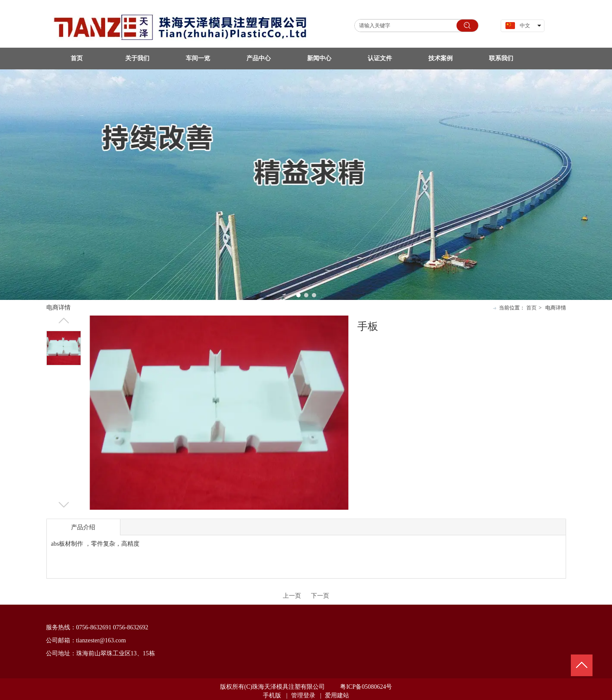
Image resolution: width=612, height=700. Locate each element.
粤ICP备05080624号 (366, 687)
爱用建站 (337, 695)
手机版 (272, 695)
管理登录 (303, 695)
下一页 (320, 596)
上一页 (292, 596)
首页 (531, 308)
